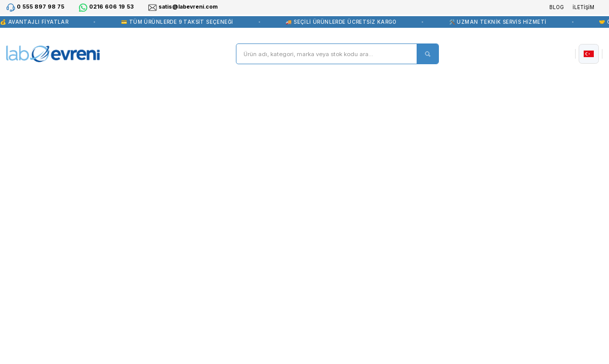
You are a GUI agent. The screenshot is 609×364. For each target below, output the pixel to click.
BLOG (557, 7)
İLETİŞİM (583, 7)
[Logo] (53, 54)
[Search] (337, 54)
